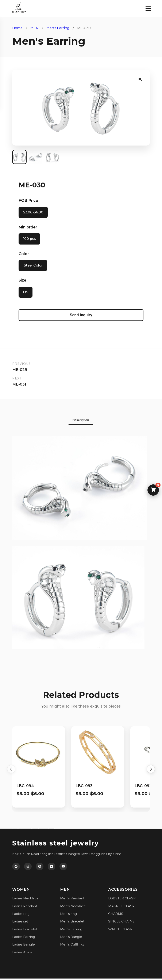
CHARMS (116, 915)
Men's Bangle (71, 938)
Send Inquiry (81, 316)
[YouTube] (63, 868)
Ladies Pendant (25, 907)
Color (24, 255)
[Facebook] (16, 868)
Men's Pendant (72, 900)
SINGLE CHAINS (121, 923)
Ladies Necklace (25, 900)
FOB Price (28, 201)
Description (79, 421)
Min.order (28, 228)
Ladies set (20, 923)
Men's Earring (58, 28)
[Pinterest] (40, 868)
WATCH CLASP (120, 930)
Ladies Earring (24, 938)
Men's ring (68, 915)
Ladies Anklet (23, 953)
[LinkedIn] (51, 868)
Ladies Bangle (24, 946)
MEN (34, 28)
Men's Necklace (73, 907)
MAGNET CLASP (121, 907)
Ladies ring (21, 915)
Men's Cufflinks (72, 946)
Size (22, 281)
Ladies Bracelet (25, 930)
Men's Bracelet (72, 923)
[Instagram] (28, 868)
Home (17, 28)
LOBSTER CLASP (122, 900)
